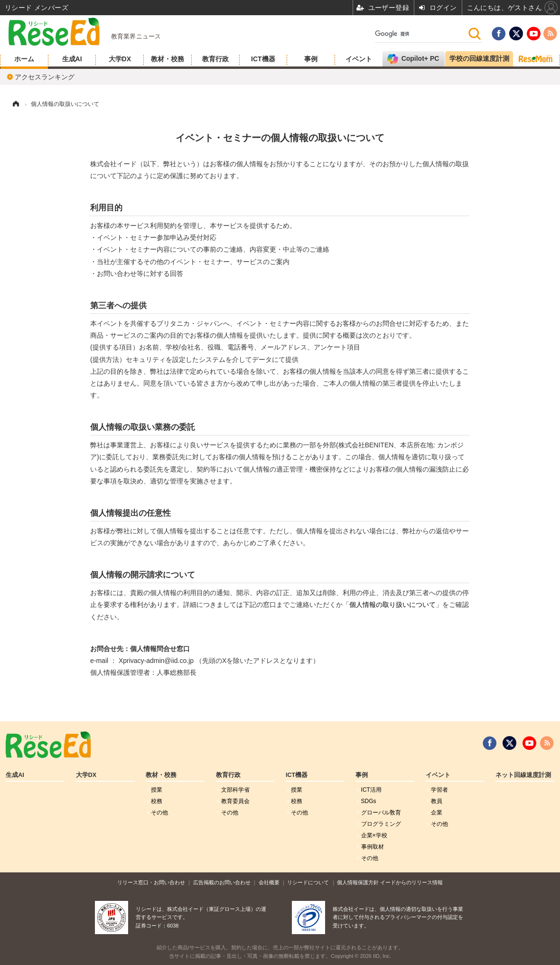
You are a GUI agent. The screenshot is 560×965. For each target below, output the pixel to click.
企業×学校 (374, 835)
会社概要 (269, 882)
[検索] (421, 34)
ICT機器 (263, 59)
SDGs (369, 801)
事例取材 (373, 847)
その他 (159, 813)
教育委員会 (235, 801)
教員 (437, 801)
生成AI (72, 59)
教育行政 (215, 59)
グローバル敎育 (381, 813)
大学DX (120, 59)
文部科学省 (235, 790)
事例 (311, 59)
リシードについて (308, 882)
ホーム (24, 59)
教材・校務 (168, 59)
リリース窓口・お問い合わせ (151, 882)
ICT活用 (371, 790)
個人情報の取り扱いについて (392, 605)
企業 (437, 813)
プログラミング (381, 824)
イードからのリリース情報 (411, 882)
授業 (157, 790)
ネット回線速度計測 (523, 775)
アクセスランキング (45, 77)
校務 (157, 801)
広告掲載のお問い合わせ (222, 882)
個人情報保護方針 (358, 882)
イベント (359, 59)
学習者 (439, 790)
